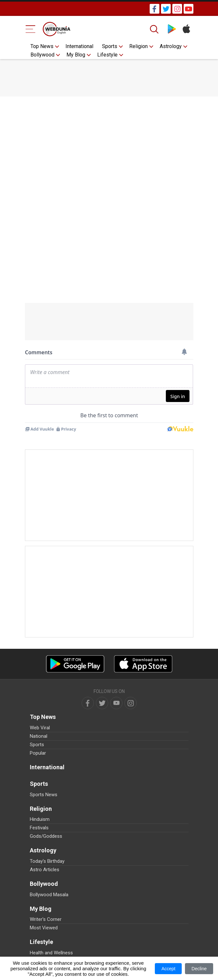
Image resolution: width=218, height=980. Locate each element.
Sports (110, 46)
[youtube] (116, 703)
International (79, 46)
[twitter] (102, 703)
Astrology (171, 46)
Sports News (44, 795)
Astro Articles (45, 870)
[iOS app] (143, 664)
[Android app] (75, 664)
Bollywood (42, 55)
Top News (42, 46)
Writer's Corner (46, 919)
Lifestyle (107, 55)
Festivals (39, 828)
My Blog (76, 55)
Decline (199, 969)
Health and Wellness (51, 953)
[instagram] (131, 703)
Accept (168, 969)
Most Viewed (44, 928)
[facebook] (88, 703)
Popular (38, 753)
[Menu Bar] (31, 29)
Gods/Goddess (46, 836)
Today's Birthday (47, 861)
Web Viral (40, 728)
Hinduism (40, 819)
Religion (138, 46)
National (39, 736)
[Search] (155, 29)
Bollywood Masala (49, 895)
